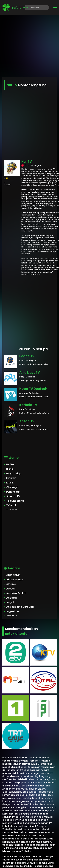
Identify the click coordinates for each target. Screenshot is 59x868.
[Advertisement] (29, 45)
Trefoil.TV (14, 8)
